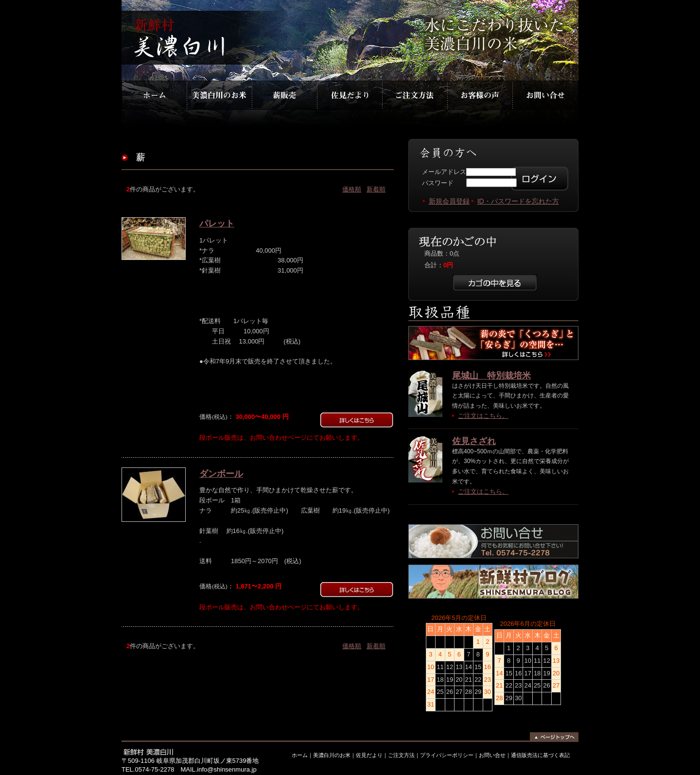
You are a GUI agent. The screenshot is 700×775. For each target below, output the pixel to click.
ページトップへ (552, 737)
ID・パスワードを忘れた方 (518, 201)
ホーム (154, 94)
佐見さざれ (474, 441)
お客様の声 (480, 94)
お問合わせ (544, 94)
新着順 (376, 189)
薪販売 (284, 94)
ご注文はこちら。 (483, 416)
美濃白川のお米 (219, 94)
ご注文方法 (415, 94)
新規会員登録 (449, 201)
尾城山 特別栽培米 (491, 376)
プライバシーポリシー (447, 755)
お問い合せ (492, 755)
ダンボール (221, 474)
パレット (217, 224)
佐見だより (350, 94)
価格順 (352, 189)
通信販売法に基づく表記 (540, 755)
